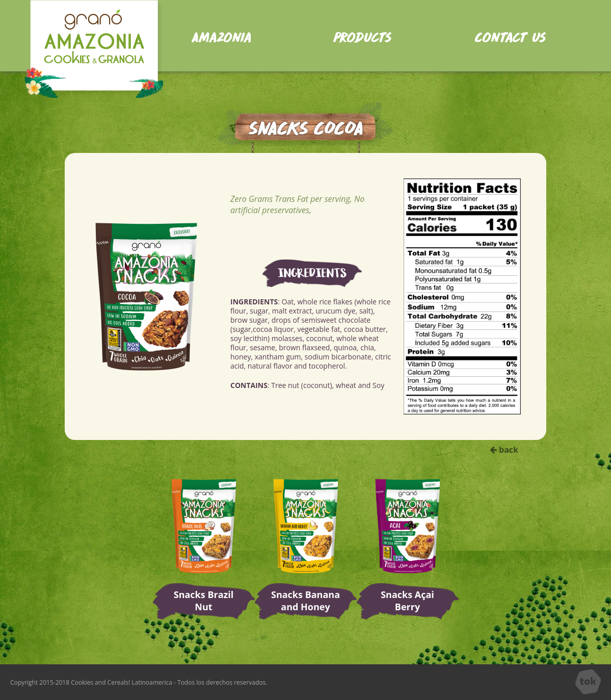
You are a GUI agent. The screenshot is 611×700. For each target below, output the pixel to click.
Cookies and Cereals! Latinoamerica (122, 682)
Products (362, 36)
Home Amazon (93, 49)
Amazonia (221, 36)
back (504, 450)
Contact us (510, 36)
